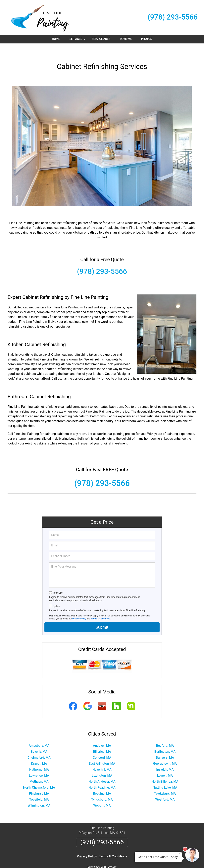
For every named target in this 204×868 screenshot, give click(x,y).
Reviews (126, 39)
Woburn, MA (102, 793)
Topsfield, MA (39, 788)
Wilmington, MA (39, 793)
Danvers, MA (165, 746)
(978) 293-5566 (173, 17)
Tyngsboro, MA (102, 788)
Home (56, 39)
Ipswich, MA (165, 758)
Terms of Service (131, 860)
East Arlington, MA (102, 752)
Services (78, 40)
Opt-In (56, 594)
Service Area (101, 39)
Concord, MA (102, 746)
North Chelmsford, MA (39, 776)
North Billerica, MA (165, 770)
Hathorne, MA (39, 758)
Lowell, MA (165, 764)
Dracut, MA (39, 752)
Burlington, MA (165, 740)
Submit (102, 615)
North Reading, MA (102, 776)
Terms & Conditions (101, 607)
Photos (147, 39)
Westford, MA (165, 788)
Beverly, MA (39, 740)
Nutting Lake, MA (165, 776)
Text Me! (58, 581)
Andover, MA (102, 734)
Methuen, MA (39, 770)
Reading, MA (102, 782)
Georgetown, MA (165, 752)
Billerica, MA (102, 740)
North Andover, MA (102, 770)
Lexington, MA (102, 764)
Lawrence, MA (39, 764)
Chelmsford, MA (39, 746)
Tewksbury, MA (165, 782)
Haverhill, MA (102, 758)
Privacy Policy (79, 607)
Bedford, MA (165, 734)
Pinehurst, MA (39, 782)
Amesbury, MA (39, 734)
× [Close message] (180, 853)
